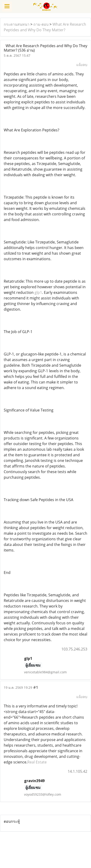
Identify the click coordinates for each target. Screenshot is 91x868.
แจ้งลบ (82, 65)
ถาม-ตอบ (41, 24)
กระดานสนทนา (17, 24)
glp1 (38, 292)
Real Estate (37, 762)
